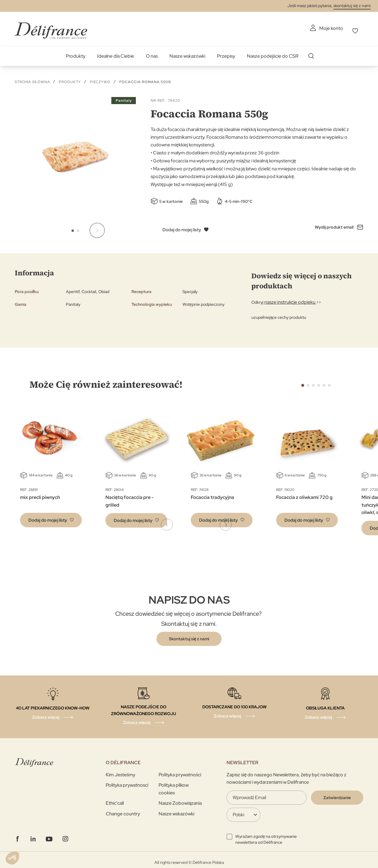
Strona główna (32, 79)
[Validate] (337, 794)
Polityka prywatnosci (127, 782)
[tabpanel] (136, 466)
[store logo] (51, 27)
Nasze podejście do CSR (273, 53)
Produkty (76, 53)
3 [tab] (313, 382)
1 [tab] (303, 382)
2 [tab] (308, 382)
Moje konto (308, 28)
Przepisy (226, 53)
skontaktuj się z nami (352, 6)
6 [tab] (329, 382)
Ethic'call (115, 800)
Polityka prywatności (180, 771)
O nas (152, 53)
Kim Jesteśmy (120, 771)
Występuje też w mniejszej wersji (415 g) (192, 181)
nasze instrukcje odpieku (287, 299)
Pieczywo (100, 79)
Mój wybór (352, 28)
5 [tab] (324, 382)
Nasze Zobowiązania (180, 800)
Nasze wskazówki (187, 53)
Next (343, 382)
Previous (289, 382)
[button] (73, 228)
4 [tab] (319, 382)
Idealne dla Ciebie (116, 53)
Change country (123, 811)
